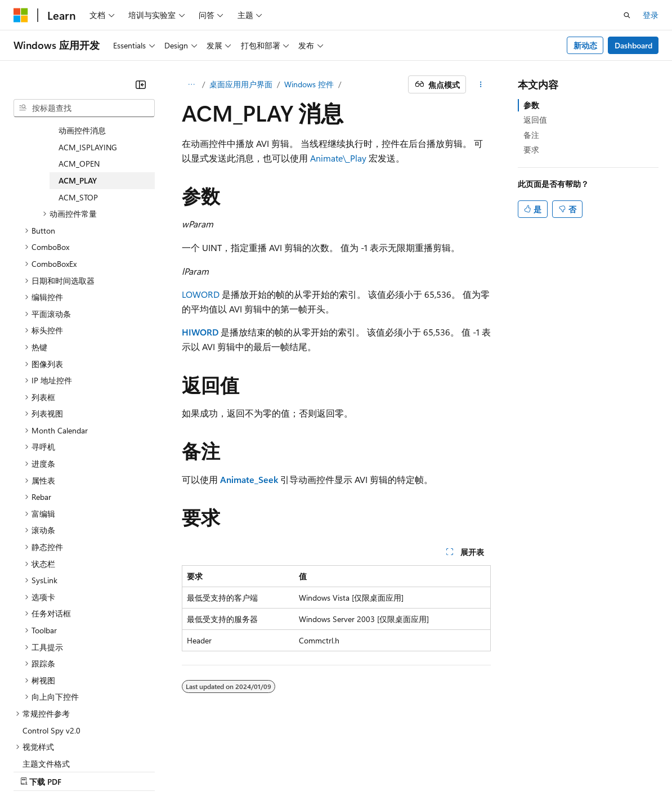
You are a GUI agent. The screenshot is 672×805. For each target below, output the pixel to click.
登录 (651, 15)
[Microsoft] (21, 15)
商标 (347, 770)
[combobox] (84, 108)
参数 (531, 105)
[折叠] (141, 84)
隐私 (188, 770)
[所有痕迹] (192, 84)
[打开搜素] (627, 15)
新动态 (585, 45)
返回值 (535, 120)
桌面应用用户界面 (241, 84)
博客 (121, 770)
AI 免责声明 (34, 770)
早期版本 (84, 770)
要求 (531, 149)
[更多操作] (480, 84)
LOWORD (201, 294)
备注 (531, 135)
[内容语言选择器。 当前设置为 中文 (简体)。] (44, 744)
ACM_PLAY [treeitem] (78, 138)
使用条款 (310, 770)
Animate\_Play (338, 158)
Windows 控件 (309, 84)
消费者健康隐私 (245, 770)
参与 (159, 770)
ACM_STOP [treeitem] (78, 155)
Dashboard (633, 45)
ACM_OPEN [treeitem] (79, 121)
